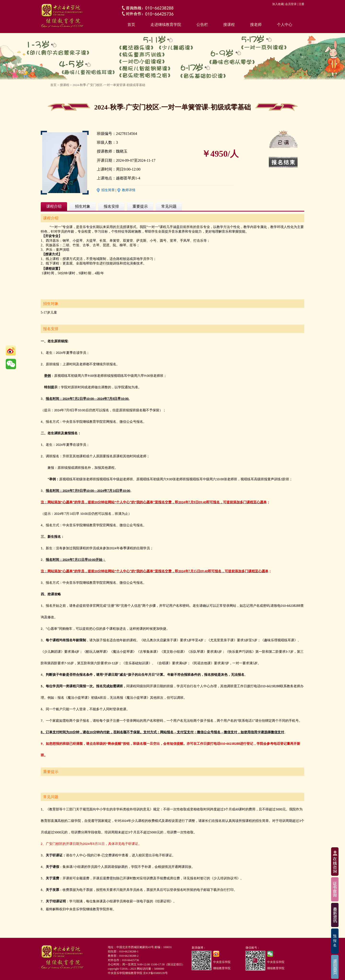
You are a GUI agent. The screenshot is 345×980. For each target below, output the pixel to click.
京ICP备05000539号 (155, 973)
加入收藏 (278, 4)
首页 (131, 25)
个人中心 (285, 25)
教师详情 (129, 190)
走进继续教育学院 (166, 25)
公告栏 (202, 25)
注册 (301, 4)
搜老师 (256, 25)
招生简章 (108, 190)
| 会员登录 (290, 4)
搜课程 (229, 25)
